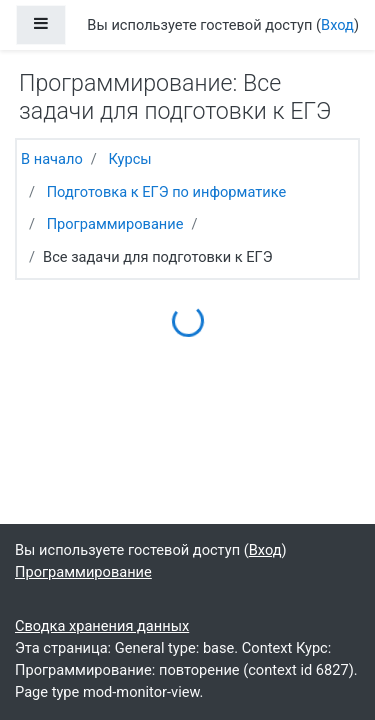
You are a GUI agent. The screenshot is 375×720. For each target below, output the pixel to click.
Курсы (129, 159)
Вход (337, 25)
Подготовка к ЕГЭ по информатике (167, 192)
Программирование (115, 224)
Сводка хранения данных (102, 626)
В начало (52, 159)
